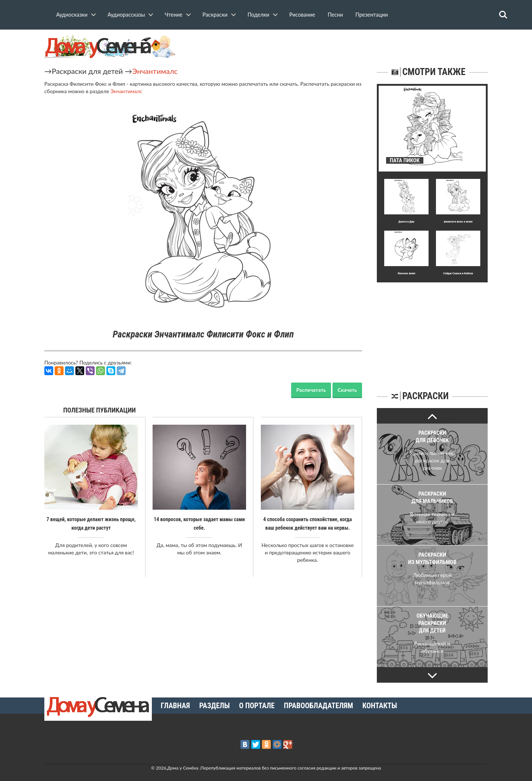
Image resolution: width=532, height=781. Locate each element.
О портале (257, 706)
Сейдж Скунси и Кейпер (458, 273)
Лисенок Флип (406, 273)
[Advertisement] (432, 329)
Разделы (214, 706)
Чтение (174, 15)
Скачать (347, 390)
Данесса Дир (406, 222)
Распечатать (311, 390)
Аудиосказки (72, 15)
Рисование (302, 15)
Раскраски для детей (87, 71)
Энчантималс (155, 71)
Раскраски (215, 15)
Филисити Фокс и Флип (458, 222)
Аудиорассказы (126, 15)
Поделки (258, 15)
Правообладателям (318, 706)
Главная (175, 706)
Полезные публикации (100, 410)
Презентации (372, 15)
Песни (335, 15)
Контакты (380, 706)
